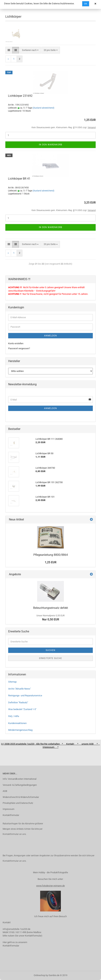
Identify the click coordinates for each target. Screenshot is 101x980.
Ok (86, 4)
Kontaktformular (11, 815)
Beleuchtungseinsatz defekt (51, 608)
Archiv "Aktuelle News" (20, 689)
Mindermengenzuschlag (20, 730)
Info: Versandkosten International (20, 779)
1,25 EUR (51, 562)
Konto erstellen (16, 343)
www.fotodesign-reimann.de (50, 886)
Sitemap (12, 682)
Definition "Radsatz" (18, 702)
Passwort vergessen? (19, 348)
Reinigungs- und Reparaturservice (25, 695)
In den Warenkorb (50, 145)
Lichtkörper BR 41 (19, 179)
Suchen (50, 650)
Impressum (8, 809)
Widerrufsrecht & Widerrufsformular (21, 797)
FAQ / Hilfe (14, 716)
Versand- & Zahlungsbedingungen (20, 785)
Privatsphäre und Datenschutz (18, 803)
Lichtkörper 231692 (20, 96)
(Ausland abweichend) (43, 108)
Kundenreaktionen (17, 723)
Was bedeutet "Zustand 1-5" (22, 709)
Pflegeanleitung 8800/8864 (51, 555)
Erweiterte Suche (50, 658)
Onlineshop (39, 975)
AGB (5, 791)
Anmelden (50, 336)
